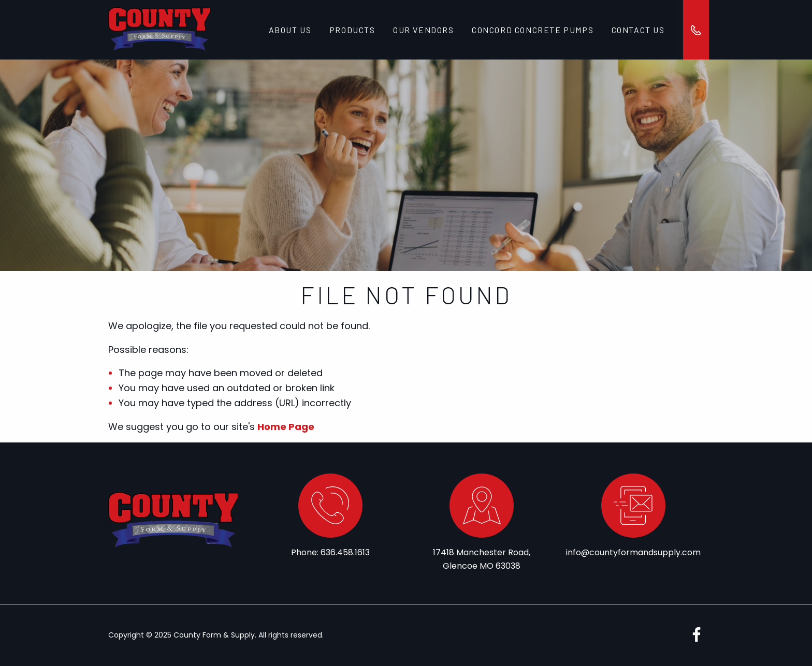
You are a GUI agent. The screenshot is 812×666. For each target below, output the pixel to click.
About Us (290, 30)
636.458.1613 (345, 552)
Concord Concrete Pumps (532, 30)
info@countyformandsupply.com (633, 552)
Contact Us (637, 30)
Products (352, 30)
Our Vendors (423, 30)
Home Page (286, 427)
